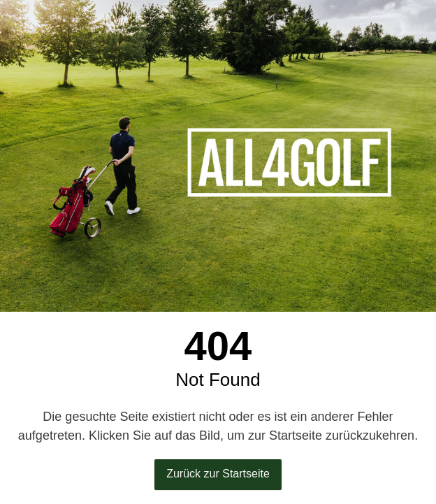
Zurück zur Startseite (218, 474)
